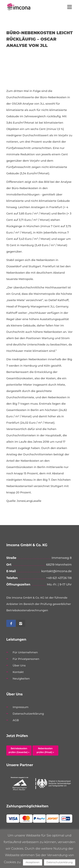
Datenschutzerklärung (28, 714)
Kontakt (18, 672)
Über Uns (19, 665)
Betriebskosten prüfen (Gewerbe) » (19, 750)
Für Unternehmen (25, 652)
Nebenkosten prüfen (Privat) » (45, 750)
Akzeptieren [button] (32, 862)
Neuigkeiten (21, 678)
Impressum (21, 707)
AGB (16, 720)
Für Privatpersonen (26, 659)
